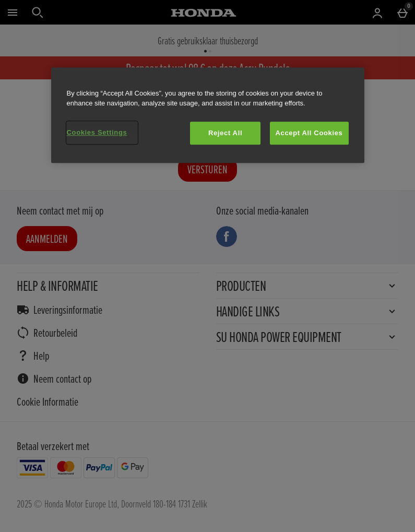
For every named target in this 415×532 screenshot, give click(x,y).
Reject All (225, 133)
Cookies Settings (97, 132)
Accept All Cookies (309, 133)
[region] (208, 115)
